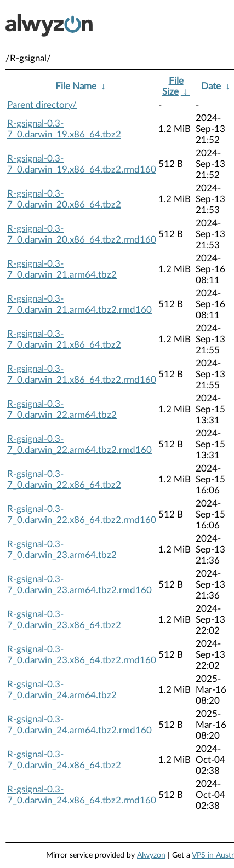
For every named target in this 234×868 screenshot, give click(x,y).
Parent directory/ (42, 105)
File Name (76, 86)
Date (211, 86)
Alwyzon (151, 855)
